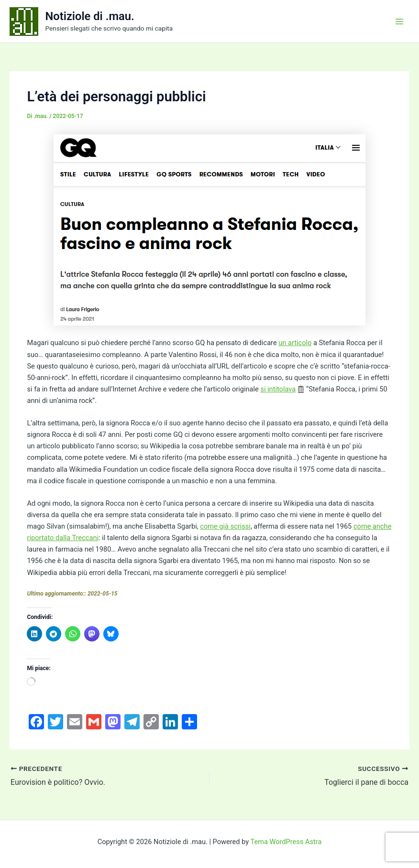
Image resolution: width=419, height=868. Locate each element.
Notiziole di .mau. (90, 16)
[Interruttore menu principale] (399, 22)
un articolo (295, 343)
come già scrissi (225, 526)
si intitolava (278, 389)
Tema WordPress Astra (286, 842)
